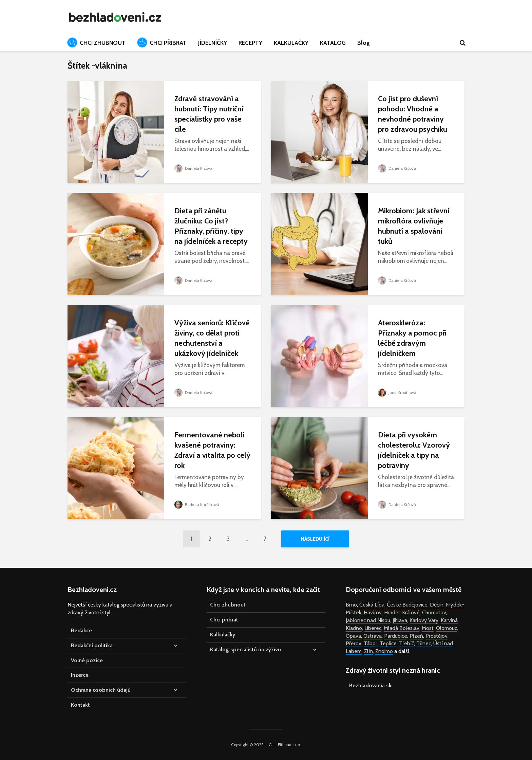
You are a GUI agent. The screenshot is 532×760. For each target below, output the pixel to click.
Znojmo (384, 651)
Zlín (368, 651)
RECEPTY (250, 43)
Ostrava (373, 636)
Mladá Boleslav (402, 628)
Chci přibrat (224, 620)
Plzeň (416, 636)
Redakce (81, 630)
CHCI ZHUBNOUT (96, 42)
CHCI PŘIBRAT (162, 42)
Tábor (370, 643)
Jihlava (400, 620)
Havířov (373, 612)
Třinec (424, 643)
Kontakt (80, 705)
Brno (351, 605)
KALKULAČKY (291, 43)
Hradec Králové (402, 612)
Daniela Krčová (193, 168)
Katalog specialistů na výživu (245, 649)
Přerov (354, 643)
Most (428, 628)
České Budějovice (407, 605)
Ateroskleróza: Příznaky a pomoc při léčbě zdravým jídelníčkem (412, 338)
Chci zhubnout (228, 605)
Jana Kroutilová (397, 392)
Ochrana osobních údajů (101, 690)
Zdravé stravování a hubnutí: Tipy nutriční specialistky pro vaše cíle (209, 114)
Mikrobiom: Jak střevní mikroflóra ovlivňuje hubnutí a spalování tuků (414, 226)
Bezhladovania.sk (370, 685)
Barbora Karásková (197, 504)
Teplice (388, 643)
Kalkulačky (223, 635)
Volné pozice (87, 660)
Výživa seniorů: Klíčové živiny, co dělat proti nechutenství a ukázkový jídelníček (212, 338)
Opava (353, 636)
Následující (315, 539)
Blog (364, 43)
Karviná (449, 620)
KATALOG (333, 43)
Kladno (354, 628)
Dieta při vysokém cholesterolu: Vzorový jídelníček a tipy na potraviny (414, 450)
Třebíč (406, 643)
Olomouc (446, 628)
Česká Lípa (372, 605)
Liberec (373, 628)
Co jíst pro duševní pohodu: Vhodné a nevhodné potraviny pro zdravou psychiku (413, 114)
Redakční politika (92, 645)
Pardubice (396, 636)
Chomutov (434, 612)
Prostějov (436, 636)
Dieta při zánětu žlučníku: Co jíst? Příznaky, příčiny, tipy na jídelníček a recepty (211, 226)
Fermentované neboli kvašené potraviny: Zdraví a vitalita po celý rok (212, 450)
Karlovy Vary (424, 620)
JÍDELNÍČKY (213, 43)
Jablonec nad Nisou (368, 620)
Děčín (437, 605)
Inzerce (80, 675)
